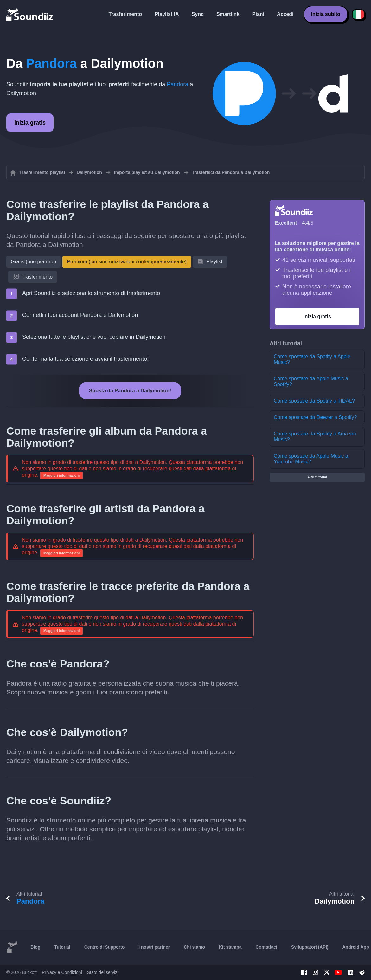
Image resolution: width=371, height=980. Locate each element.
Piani (258, 14)
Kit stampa (230, 947)
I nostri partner (154, 947)
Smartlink (228, 14)
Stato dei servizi (103, 972)
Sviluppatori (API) (310, 947)
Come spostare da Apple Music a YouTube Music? (311, 459)
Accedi (285, 14)
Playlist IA (167, 14)
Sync (198, 14)
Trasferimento (125, 14)
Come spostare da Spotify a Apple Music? (312, 359)
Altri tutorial (317, 477)
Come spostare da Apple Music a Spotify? (311, 381)
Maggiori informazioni (61, 475)
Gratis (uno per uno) (33, 262)
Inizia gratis (30, 123)
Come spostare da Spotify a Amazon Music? (315, 437)
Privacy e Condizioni (62, 972)
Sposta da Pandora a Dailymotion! (130, 391)
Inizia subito (326, 14)
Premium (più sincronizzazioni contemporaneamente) (127, 262)
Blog (35, 947)
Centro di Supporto (105, 947)
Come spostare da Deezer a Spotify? (315, 417)
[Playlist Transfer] (30, 14)
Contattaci (266, 947)
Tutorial (62, 947)
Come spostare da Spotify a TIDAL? (314, 401)
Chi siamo (194, 947)
